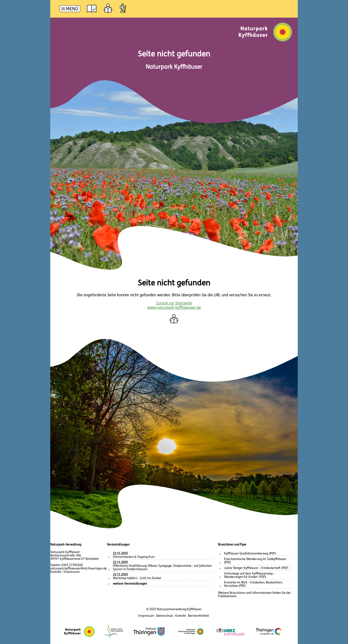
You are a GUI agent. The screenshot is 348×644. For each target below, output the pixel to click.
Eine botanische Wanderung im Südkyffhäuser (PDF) (255, 561)
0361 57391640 (72, 565)
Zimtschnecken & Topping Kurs (134, 555)
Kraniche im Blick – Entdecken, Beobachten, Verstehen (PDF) (253, 584)
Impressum (146, 616)
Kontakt (181, 616)
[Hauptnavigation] (70, 9)
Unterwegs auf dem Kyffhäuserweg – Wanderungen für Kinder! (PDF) (249, 575)
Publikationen (227, 596)
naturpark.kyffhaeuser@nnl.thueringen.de (79, 569)
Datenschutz (165, 616)
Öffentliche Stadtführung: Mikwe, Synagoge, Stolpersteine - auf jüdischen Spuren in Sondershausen (162, 566)
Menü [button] (72, 9)
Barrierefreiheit (199, 616)
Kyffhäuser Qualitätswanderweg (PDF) (250, 554)
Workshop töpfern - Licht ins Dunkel (137, 577)
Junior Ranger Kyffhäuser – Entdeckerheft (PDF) (256, 568)
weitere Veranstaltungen (130, 584)
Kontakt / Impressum (65, 572)
